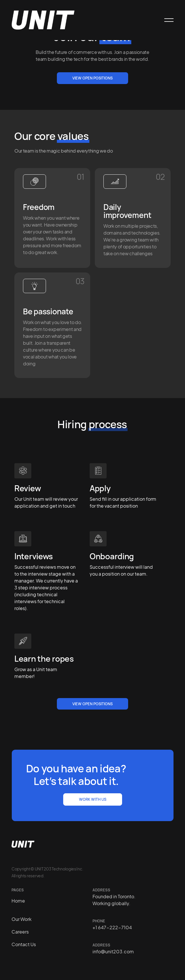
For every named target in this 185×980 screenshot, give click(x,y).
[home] (43, 20)
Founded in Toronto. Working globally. (114, 900)
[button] (166, 20)
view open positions (92, 704)
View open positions (92, 78)
